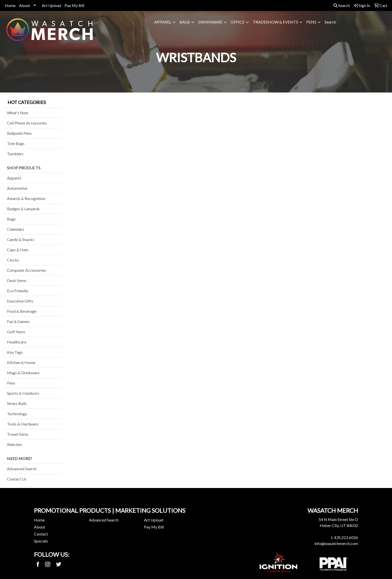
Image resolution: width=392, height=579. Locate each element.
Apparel (163, 22)
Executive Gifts (20, 301)
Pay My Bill (74, 5)
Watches (14, 444)
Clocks (13, 260)
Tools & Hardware (23, 424)
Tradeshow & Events (275, 22)
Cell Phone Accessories (27, 123)
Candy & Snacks (21, 239)
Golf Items (16, 332)
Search (342, 5)
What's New (18, 113)
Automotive (17, 188)
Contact (41, 534)
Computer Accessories (26, 270)
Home (10, 5)
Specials (41, 541)
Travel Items (18, 434)
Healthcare (17, 342)
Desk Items (17, 280)
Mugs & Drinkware (23, 373)
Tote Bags (16, 143)
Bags (185, 22)
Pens (311, 22)
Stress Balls (17, 403)
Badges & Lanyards (23, 209)
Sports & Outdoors (23, 393)
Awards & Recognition (26, 198)
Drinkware (210, 22)
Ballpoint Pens (19, 133)
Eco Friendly (18, 291)
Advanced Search (22, 469)
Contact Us (17, 479)
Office (237, 22)
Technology (17, 414)
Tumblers (15, 154)
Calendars (16, 229)
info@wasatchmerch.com (336, 543)
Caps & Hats (18, 250)
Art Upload (51, 5)
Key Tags (15, 352)
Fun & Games (18, 321)
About (24, 5)
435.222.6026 (346, 537)
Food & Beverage (22, 311)
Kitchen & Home (21, 362)
